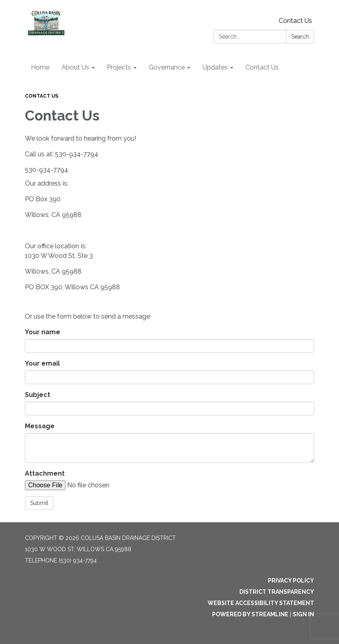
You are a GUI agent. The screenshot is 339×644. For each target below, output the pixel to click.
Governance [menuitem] (167, 67)
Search (300, 37)
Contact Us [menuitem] (262, 67)
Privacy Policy (291, 581)
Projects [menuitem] (119, 67)
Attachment (45, 473)
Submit (39, 503)
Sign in (303, 614)
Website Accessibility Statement (261, 603)
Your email (42, 363)
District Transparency (277, 592)
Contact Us (295, 21)
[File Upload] (93, 485)
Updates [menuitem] (215, 67)
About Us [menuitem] (75, 67)
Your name (43, 332)
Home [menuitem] (40, 67)
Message (40, 426)
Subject (38, 395)
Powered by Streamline (250, 614)
